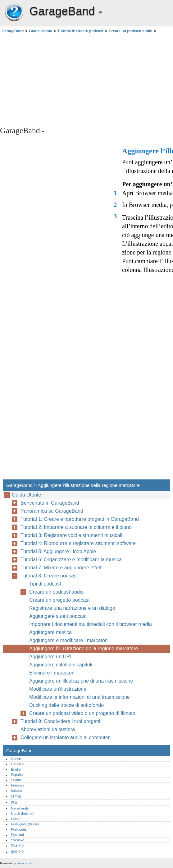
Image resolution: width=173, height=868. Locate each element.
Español (17, 775)
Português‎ (19, 829)
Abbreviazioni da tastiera (48, 729)
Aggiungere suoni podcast (58, 616)
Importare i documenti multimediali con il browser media (91, 624)
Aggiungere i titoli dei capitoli (61, 665)
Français (18, 785)
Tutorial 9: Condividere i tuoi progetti (60, 721)
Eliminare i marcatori (52, 673)
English (17, 769)
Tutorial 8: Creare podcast (80, 31)
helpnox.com (25, 863)
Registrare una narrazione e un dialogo (72, 608)
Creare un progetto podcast (59, 600)
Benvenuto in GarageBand (50, 503)
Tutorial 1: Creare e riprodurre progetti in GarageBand (80, 519)
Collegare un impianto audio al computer (65, 737)
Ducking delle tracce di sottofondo (66, 705)
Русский (17, 835)
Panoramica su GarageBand (52, 511)
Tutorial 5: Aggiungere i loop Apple (58, 551)
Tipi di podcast (45, 584)
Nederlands (20, 808)
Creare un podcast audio (131, 31)
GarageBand (14, 12)
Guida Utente (41, 31)
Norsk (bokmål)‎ (23, 814)
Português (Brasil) (25, 824)
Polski (16, 819)
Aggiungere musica (50, 632)
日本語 (16, 796)
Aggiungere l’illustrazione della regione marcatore (84, 649)
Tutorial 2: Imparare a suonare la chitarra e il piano (76, 527)
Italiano (16, 791)
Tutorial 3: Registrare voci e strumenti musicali (71, 535)
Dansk (16, 759)
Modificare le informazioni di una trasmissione (80, 697)
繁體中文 (18, 852)
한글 (14, 802)
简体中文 (18, 846)
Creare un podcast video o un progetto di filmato (82, 713)
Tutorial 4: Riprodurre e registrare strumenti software (78, 543)
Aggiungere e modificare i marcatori (68, 640)
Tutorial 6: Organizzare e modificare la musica (71, 560)
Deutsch (17, 764)
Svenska (18, 840)
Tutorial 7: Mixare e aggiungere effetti (61, 568)
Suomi (16, 780)
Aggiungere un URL (51, 657)
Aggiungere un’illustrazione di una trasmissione (81, 681)
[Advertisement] (55, 79)
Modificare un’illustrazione (58, 689)
